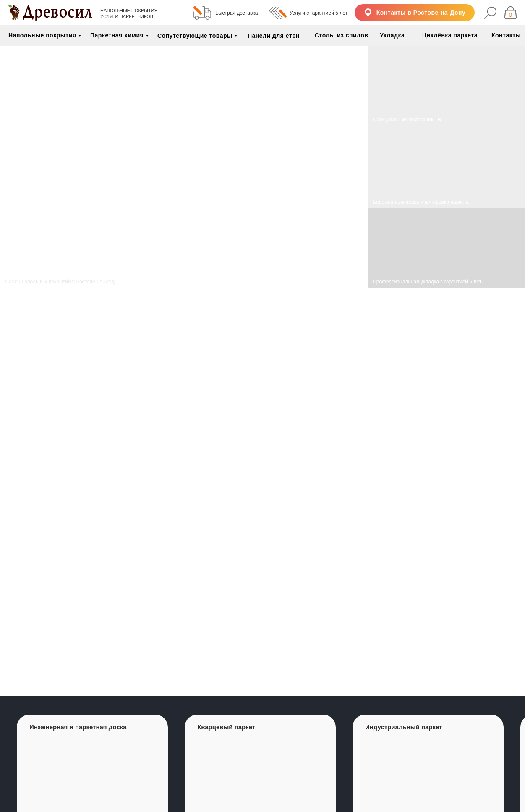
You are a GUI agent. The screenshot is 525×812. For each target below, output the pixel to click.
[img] (446, 167)
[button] (415, 13)
